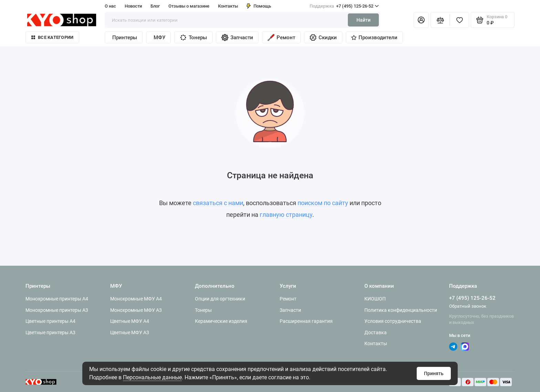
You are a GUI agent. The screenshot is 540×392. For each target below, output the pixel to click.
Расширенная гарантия (306, 321)
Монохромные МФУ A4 (136, 299)
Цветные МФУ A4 (130, 321)
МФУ (159, 38)
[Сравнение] (440, 20)
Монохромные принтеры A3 (57, 310)
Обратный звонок (468, 306)
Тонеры (193, 38)
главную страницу (286, 215)
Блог (155, 6)
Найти (364, 20)
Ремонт (281, 38)
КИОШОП (375, 299)
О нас (110, 6)
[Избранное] (459, 20)
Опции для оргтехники (220, 299)
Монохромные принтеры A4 (57, 299)
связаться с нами (218, 203)
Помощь (259, 6)
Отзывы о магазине (189, 6)
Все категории (52, 37)
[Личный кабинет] (421, 20)
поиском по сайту (323, 203)
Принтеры (125, 38)
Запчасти (237, 38)
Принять (434, 373)
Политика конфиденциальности (401, 310)
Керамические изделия (221, 321)
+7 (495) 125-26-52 (344, 6)
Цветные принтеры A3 (50, 332)
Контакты (228, 6)
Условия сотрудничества (393, 321)
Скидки (323, 38)
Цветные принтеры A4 (50, 321)
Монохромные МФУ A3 (136, 310)
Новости (133, 6)
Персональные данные (152, 377)
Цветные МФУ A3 (130, 332)
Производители (374, 38)
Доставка (376, 332)
